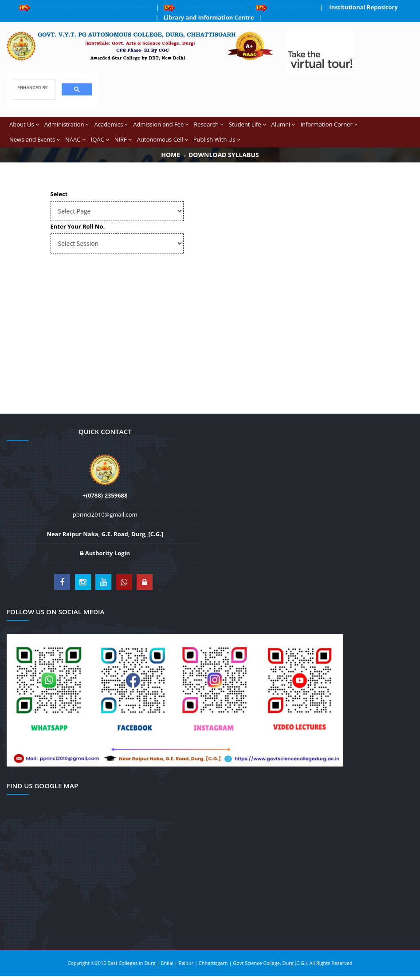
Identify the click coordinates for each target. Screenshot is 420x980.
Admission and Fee (161, 124)
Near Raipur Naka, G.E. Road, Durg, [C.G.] (105, 534)
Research (209, 124)
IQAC (100, 139)
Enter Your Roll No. (78, 226)
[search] (33, 88)
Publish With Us (217, 139)
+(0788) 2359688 (105, 495)
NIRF (123, 139)
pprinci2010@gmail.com (105, 514)
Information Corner (329, 124)
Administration (67, 124)
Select (59, 194)
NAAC (75, 139)
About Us (24, 124)
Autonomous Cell (163, 139)
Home (171, 155)
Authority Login (105, 553)
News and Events (35, 139)
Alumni (283, 124)
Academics (111, 124)
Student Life (247, 124)
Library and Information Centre (209, 17)
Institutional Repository (363, 7)
